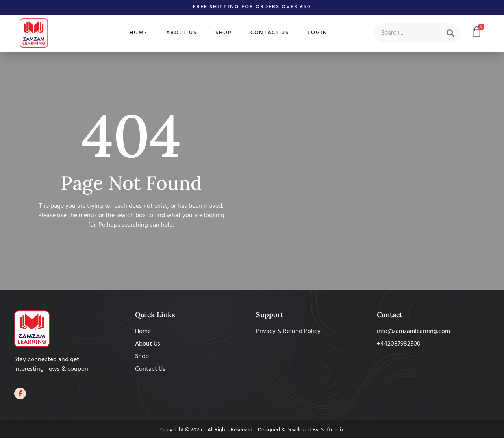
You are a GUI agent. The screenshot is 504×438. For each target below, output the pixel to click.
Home (139, 33)
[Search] (450, 33)
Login (318, 33)
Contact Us (270, 33)
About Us (182, 33)
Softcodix (332, 430)
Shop (224, 33)
